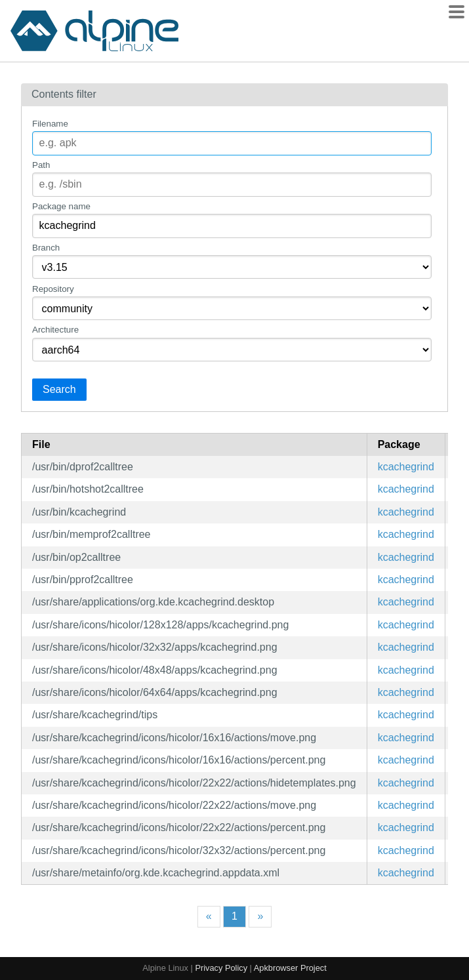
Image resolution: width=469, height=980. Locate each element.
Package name (61, 206)
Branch (46, 248)
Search (59, 389)
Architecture (55, 330)
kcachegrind (406, 467)
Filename (50, 124)
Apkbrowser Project (290, 968)
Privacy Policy (221, 968)
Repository (53, 289)
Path (41, 165)
